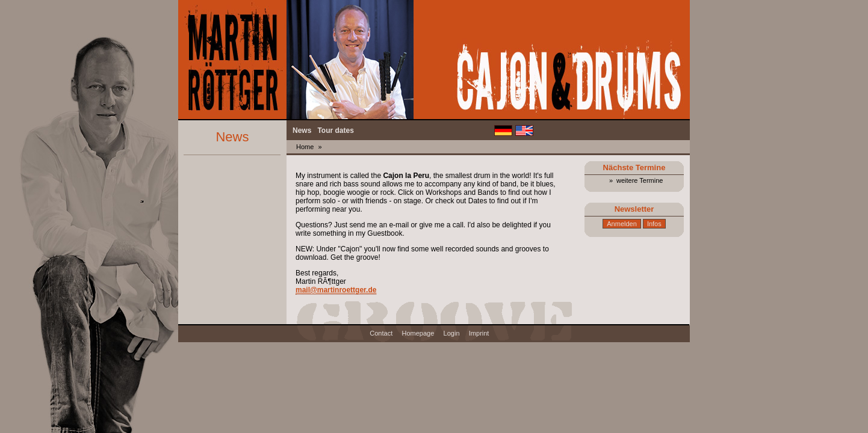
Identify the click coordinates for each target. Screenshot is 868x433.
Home (305, 147)
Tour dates (335, 131)
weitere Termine (640, 180)
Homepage (418, 333)
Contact (381, 333)
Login (452, 333)
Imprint (479, 333)
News (302, 131)
